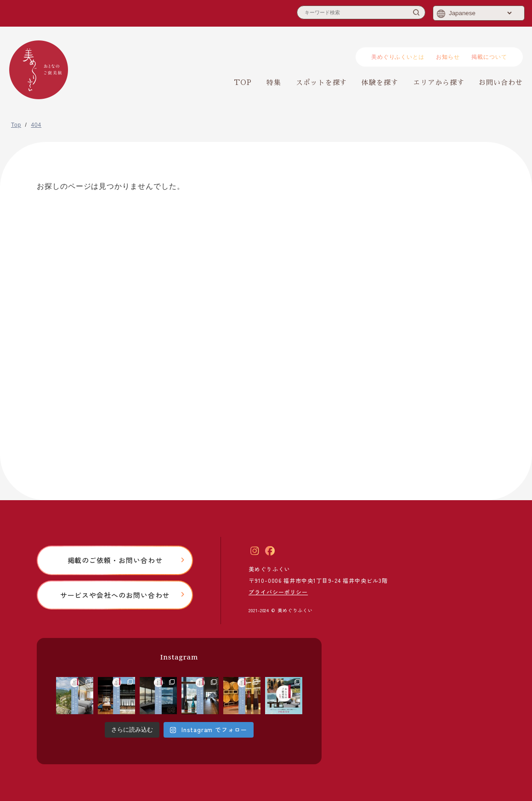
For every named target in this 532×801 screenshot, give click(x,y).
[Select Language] (480, 13)
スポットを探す (321, 82)
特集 (274, 82)
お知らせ (448, 57)
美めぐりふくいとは (398, 57)
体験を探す (380, 82)
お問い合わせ (501, 82)
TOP (243, 82)
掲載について (489, 57)
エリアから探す (439, 82)
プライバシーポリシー (278, 592)
